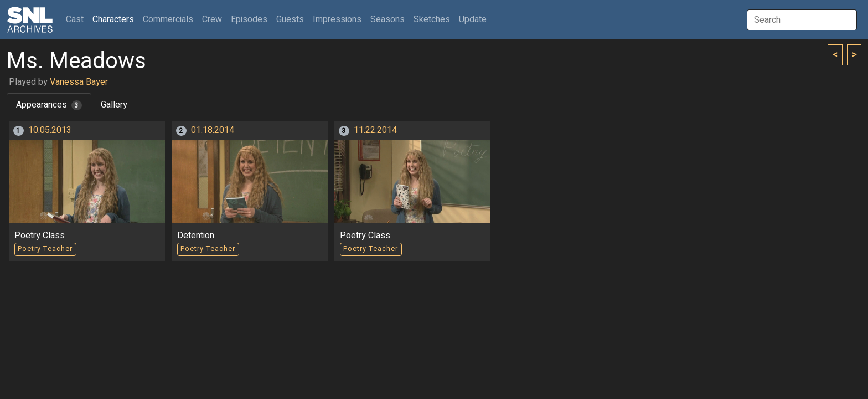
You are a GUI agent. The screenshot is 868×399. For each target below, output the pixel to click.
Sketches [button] (432, 19)
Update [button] (473, 19)
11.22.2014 (375, 130)
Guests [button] (290, 19)
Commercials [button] (168, 19)
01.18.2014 (213, 130)
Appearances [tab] (49, 105)
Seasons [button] (387, 19)
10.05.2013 (50, 130)
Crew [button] (212, 19)
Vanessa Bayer (79, 82)
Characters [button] (113, 19)
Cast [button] (77, 19)
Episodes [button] (249, 19)
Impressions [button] (337, 19)
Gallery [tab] (114, 105)
